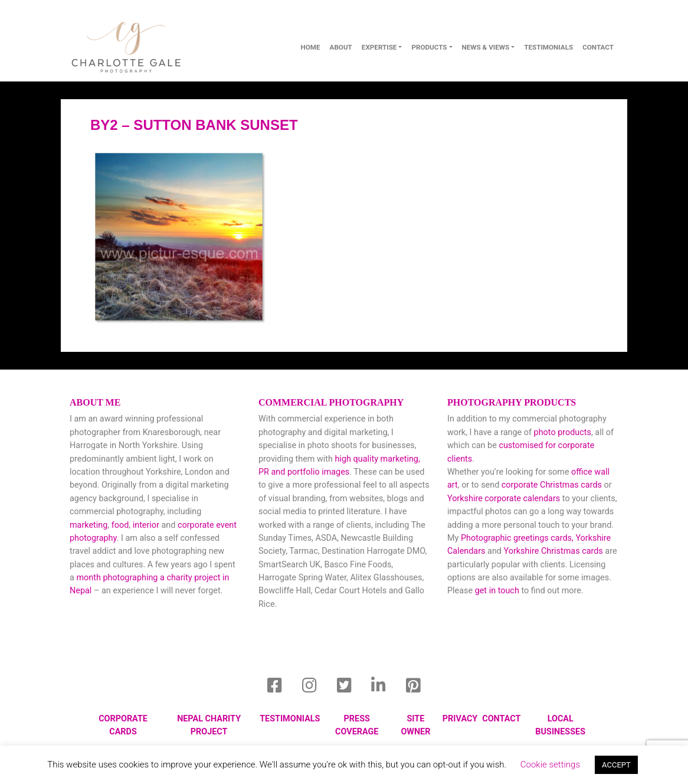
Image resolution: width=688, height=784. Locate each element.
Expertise (379, 47)
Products (429, 47)
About (341, 47)
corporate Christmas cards (553, 485)
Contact (501, 719)
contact (598, 47)
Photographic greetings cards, (517, 538)
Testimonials (548, 47)
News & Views (486, 47)
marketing (89, 525)
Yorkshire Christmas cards (553, 551)
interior (146, 525)
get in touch (497, 591)
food (120, 525)
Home (310, 47)
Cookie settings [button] (550, 765)
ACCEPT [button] (616, 765)
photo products (563, 432)
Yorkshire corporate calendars (504, 499)
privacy (460, 719)
